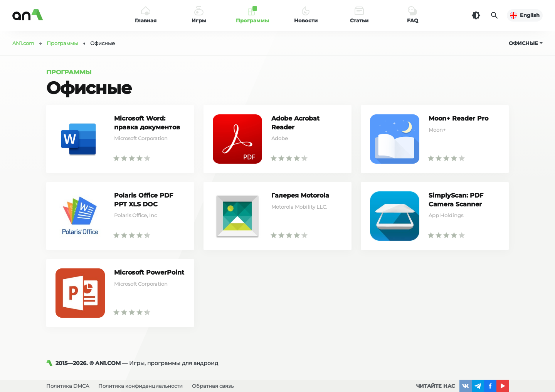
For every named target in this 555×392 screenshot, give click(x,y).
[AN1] (51, 363)
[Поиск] (494, 15)
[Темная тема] (476, 15)
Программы (69, 72)
